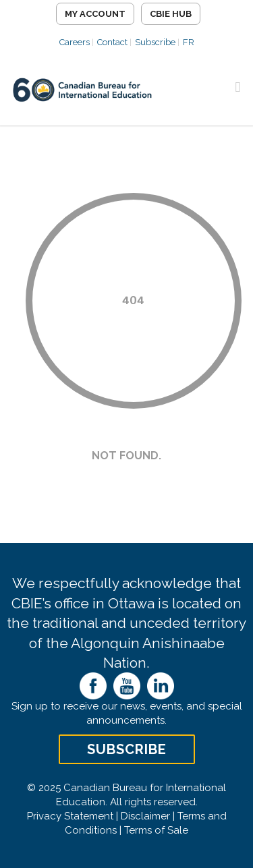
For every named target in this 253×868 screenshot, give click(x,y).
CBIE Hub (171, 14)
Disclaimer (145, 816)
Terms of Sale (156, 830)
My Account (95, 14)
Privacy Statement (70, 816)
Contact (112, 42)
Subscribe (155, 42)
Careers (75, 42)
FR (189, 42)
